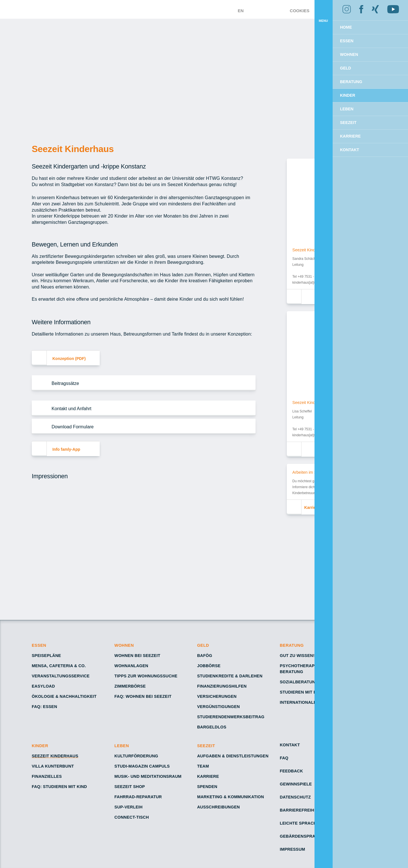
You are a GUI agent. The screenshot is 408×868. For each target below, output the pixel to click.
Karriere (208, 776)
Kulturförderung (136, 756)
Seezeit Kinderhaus (55, 756)
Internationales (299, 702)
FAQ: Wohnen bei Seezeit (143, 696)
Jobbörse (209, 666)
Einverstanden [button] (374, 49)
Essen (39, 645)
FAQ (284, 758)
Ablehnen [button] (324, 49)
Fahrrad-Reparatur (138, 797)
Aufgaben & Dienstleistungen (233, 756)
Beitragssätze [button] (66, 383)
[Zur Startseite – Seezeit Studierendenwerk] (178, 9)
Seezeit (207, 746)
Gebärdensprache (301, 836)
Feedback (291, 771)
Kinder (40, 746)
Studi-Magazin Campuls (142, 766)
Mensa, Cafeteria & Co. (59, 666)
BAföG (205, 656)
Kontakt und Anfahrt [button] (72, 408)
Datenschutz (295, 797)
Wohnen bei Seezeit (137, 656)
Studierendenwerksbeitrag (230, 717)
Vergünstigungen (219, 707)
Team (203, 766)
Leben (122, 746)
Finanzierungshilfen (222, 686)
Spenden (207, 787)
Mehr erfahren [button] (315, 34)
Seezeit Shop (130, 787)
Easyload (43, 686)
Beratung (292, 645)
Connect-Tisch (132, 817)
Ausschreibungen (218, 807)
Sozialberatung (299, 682)
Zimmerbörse (130, 686)
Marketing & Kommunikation (230, 797)
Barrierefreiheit (300, 810)
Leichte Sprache (299, 823)
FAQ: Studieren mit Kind (59, 787)
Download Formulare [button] (72, 427)
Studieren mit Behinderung (312, 692)
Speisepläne (46, 656)
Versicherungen (217, 696)
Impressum (292, 849)
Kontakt (290, 745)
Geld (203, 645)
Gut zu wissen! (297, 656)
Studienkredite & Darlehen (229, 676)
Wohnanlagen (131, 666)
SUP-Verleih (128, 807)
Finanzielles (47, 776)
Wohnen (124, 645)
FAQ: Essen (44, 707)
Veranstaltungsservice (61, 676)
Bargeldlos (212, 727)
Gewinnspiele (296, 784)
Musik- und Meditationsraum (148, 776)
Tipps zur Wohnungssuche (146, 676)
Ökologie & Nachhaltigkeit (64, 696)
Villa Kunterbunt (53, 766)
